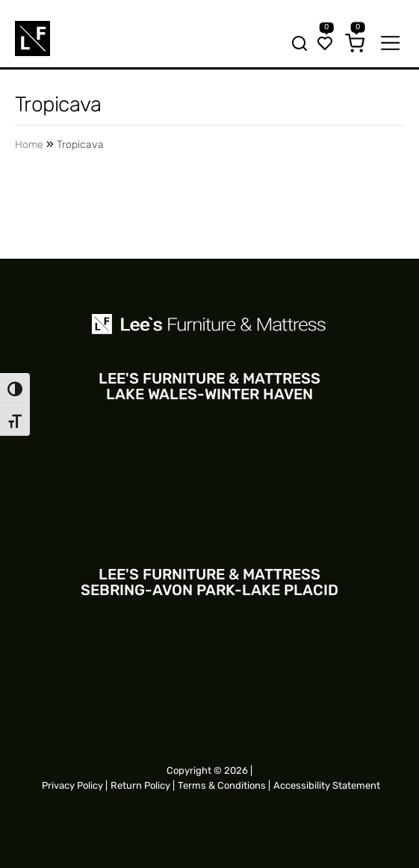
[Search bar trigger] (295, 45)
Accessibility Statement (327, 785)
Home (29, 145)
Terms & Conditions (222, 785)
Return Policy (140, 785)
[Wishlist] (325, 45)
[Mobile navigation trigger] (390, 44)
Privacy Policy (72, 785)
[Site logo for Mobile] (32, 39)
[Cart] (355, 45)
